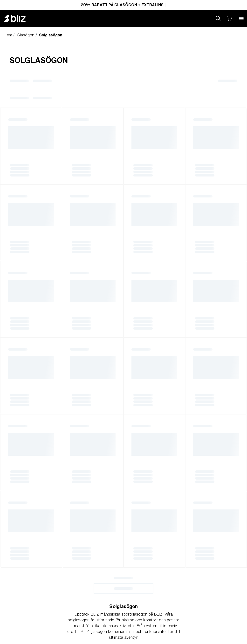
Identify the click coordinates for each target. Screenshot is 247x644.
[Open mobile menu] (241, 18)
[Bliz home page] (18, 18)
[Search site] (218, 18)
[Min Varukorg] (230, 18)
